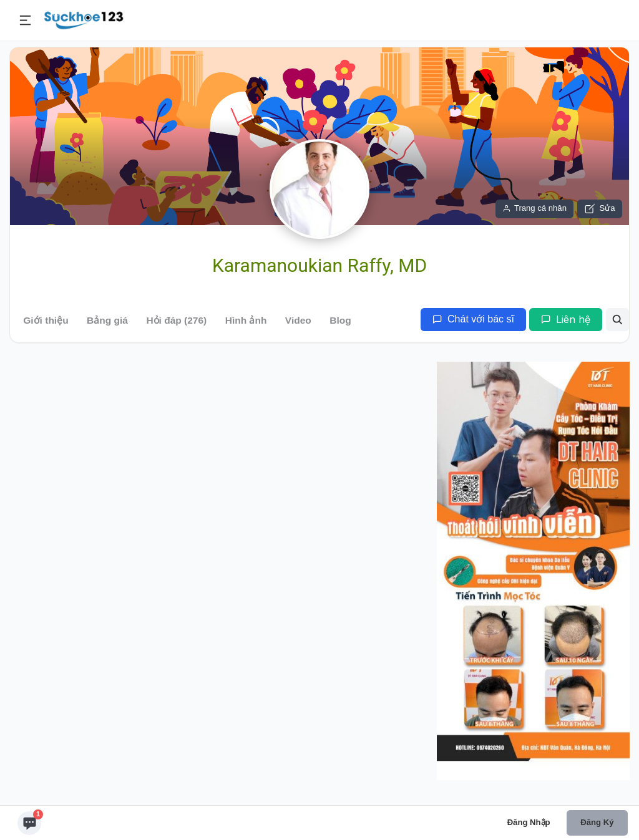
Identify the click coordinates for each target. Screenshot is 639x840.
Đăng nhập (529, 822)
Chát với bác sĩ (473, 319)
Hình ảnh (246, 320)
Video (298, 320)
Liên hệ (566, 319)
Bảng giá (107, 320)
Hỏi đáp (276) (176, 320)
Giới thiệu (46, 320)
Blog (340, 320)
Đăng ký (597, 822)
